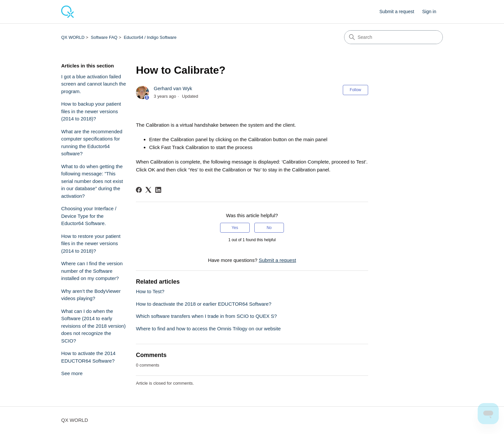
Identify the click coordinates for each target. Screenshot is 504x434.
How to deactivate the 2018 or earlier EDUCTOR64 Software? (204, 304)
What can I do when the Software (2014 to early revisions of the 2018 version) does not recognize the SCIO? (93, 326)
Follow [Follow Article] (355, 90)
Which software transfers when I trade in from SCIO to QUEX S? (206, 316)
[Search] (393, 37)
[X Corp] (148, 190)
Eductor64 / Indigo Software (150, 37)
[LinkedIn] (158, 190)
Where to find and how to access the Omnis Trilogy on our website (208, 329)
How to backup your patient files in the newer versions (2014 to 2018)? (91, 111)
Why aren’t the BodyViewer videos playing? (91, 295)
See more (72, 373)
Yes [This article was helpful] (235, 228)
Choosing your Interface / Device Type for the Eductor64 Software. (89, 216)
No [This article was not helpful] (269, 228)
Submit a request (397, 12)
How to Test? (150, 291)
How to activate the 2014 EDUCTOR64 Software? (88, 357)
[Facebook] (139, 190)
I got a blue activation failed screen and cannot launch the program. (94, 84)
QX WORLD (73, 37)
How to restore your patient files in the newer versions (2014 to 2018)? (91, 243)
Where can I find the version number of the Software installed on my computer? (92, 271)
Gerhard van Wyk (173, 88)
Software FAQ (104, 37)
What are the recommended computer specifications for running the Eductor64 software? (92, 143)
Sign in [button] (429, 12)
